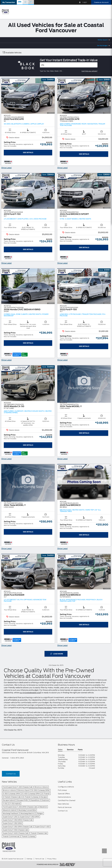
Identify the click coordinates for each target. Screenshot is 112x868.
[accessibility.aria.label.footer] (67, 865)
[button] (9, 2)
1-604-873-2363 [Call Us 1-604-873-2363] (17, 758)
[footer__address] (28, 753)
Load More (57, 654)
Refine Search (103, 40)
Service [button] (70, 750)
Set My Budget (102, 46)
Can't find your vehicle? (90, 71)
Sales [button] (60, 750)
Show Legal (6, 168)
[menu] (107, 12)
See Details (28, 153)
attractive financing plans (40, 708)
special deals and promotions (25, 718)
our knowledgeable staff (31, 693)
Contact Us (11, 774)
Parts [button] (80, 750)
